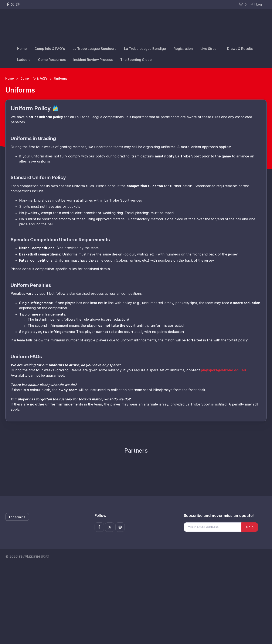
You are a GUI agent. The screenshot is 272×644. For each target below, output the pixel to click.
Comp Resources (52, 60)
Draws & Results (240, 49)
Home (22, 49)
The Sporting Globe (136, 60)
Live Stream (210, 49)
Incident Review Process (93, 60)
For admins (17, 517)
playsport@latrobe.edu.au (223, 370)
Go (250, 527)
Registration (183, 49)
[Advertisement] (133, 604)
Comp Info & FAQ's (50, 49)
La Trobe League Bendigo (145, 49)
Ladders (24, 60)
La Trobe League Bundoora (94, 49)
